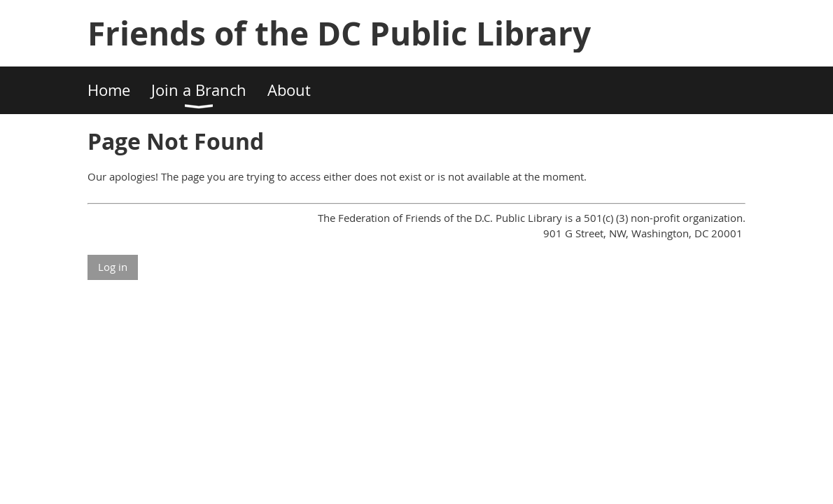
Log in (113, 267)
